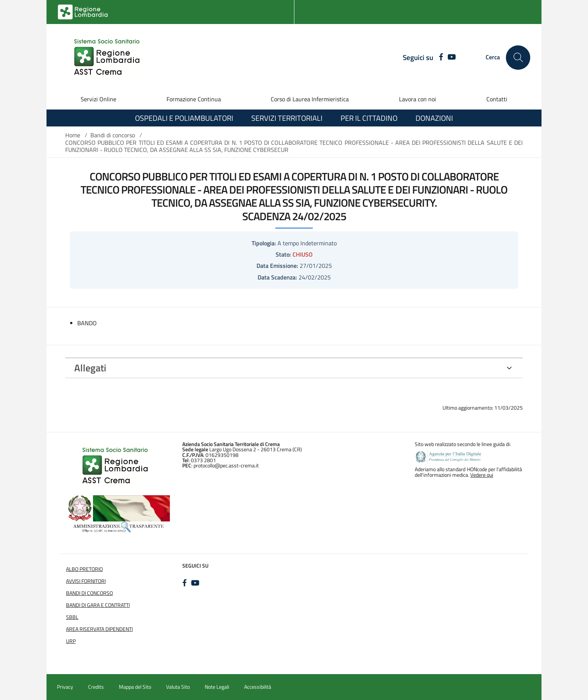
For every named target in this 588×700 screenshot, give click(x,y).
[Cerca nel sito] (518, 58)
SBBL (72, 617)
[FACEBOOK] (439, 57)
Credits (96, 687)
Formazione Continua (194, 99)
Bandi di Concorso (89, 593)
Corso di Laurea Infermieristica (310, 99)
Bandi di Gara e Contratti (98, 605)
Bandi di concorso (113, 135)
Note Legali (217, 687)
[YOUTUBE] (452, 57)
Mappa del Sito (135, 687)
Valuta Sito (178, 687)
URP (71, 641)
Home (73, 135)
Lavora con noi (418, 99)
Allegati (90, 368)
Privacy (65, 687)
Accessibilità (258, 687)
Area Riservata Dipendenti (99, 629)
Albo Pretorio (84, 569)
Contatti (497, 99)
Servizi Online (98, 99)
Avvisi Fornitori (86, 581)
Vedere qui (482, 475)
